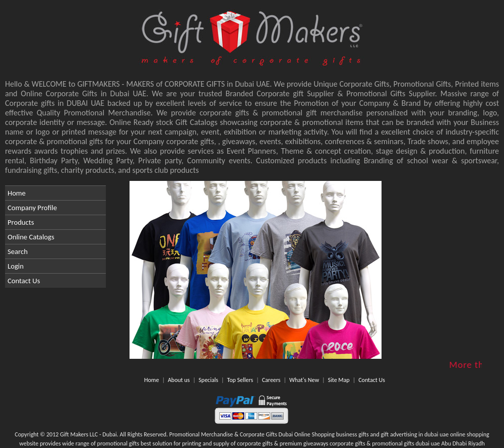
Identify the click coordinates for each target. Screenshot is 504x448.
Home (17, 193)
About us (179, 380)
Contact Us (24, 281)
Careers (271, 380)
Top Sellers (240, 380)
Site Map (339, 380)
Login (16, 266)
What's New (304, 380)
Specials (208, 380)
